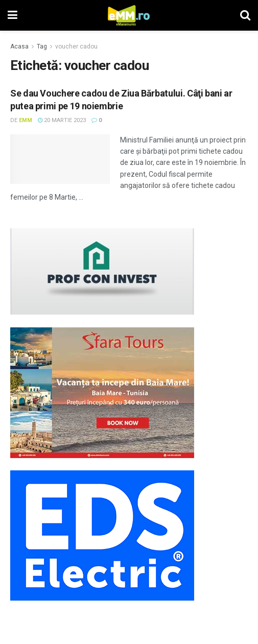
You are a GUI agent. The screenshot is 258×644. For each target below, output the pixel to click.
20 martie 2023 (62, 120)
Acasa (19, 46)
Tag (42, 46)
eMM (26, 120)
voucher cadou (76, 46)
